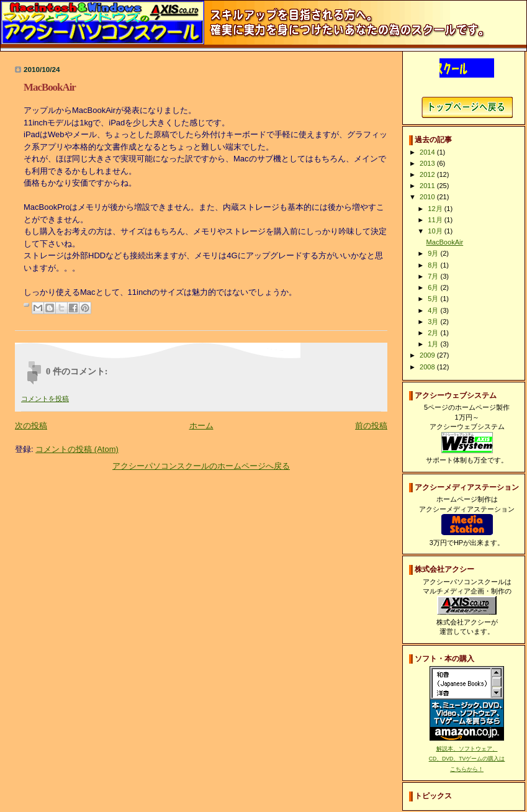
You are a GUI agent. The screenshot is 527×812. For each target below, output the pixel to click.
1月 (434, 344)
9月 (434, 253)
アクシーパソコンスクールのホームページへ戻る (201, 466)
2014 (428, 152)
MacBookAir (445, 242)
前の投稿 (371, 426)
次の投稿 (31, 426)
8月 (434, 265)
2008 (428, 367)
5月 (434, 299)
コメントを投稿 (45, 399)
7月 (434, 276)
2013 (428, 163)
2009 (428, 355)
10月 (436, 231)
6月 (434, 287)
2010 (428, 197)
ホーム (201, 426)
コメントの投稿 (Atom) (77, 449)
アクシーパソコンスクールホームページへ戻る (467, 107)
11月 (436, 220)
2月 (434, 333)
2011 (428, 186)
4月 (434, 310)
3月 (434, 322)
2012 (428, 174)
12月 (436, 209)
